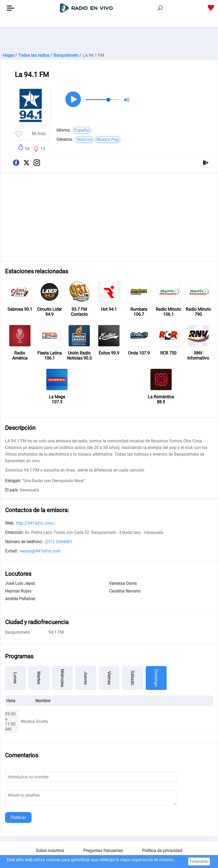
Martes (39, 678)
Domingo (156, 678)
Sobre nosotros (50, 851)
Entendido (199, 861)
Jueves (86, 678)
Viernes (109, 678)
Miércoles (62, 678)
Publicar (18, 817)
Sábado (133, 678)
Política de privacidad (162, 851)
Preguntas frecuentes (103, 851)
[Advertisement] (109, 40)
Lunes (15, 678)
